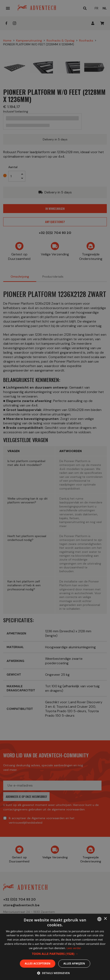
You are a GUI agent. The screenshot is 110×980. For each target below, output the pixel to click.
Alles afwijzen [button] (74, 963)
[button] (55, 954)
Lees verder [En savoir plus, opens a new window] (74, 948)
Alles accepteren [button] (38, 963)
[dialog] (55, 490)
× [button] (105, 919)
